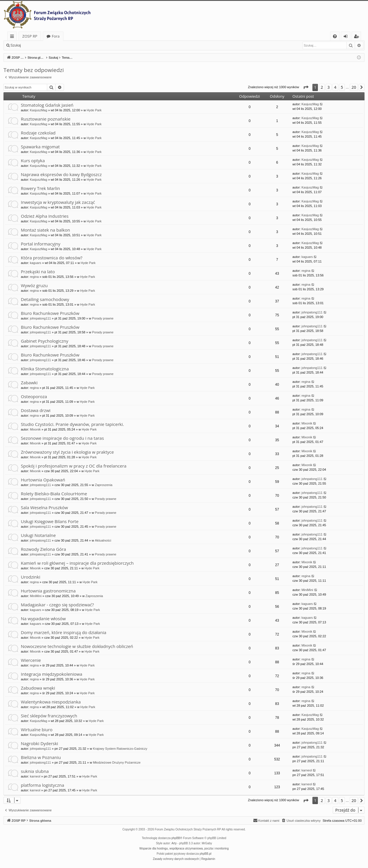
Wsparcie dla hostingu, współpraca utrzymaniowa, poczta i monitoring (184, 848)
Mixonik (35, 429)
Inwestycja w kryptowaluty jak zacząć (58, 202)
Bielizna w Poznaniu (41, 757)
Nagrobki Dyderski (40, 743)
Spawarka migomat (40, 147)
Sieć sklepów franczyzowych (49, 716)
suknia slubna (35, 771)
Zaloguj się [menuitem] (347, 37)
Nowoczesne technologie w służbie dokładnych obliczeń (77, 646)
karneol (35, 776)
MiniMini (36, 596)
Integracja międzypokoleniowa (52, 674)
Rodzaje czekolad (38, 133)
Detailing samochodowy (45, 299)
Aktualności (103, 540)
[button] (306, 87)
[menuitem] (335, 36)
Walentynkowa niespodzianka (51, 702)
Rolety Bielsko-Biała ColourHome (54, 494)
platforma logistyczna (42, 785)
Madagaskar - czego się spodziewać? (57, 605)
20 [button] (354, 87)
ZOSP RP (30, 36)
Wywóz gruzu (34, 285)
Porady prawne (103, 318)
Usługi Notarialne (38, 535)
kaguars (35, 263)
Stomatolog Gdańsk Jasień (47, 105)
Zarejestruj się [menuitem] (358, 37)
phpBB (176, 838)
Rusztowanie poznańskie (46, 119)
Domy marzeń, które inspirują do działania (64, 632)
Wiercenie (31, 660)
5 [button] (342, 87)
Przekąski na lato (38, 272)
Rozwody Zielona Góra (43, 549)
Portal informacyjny (41, 244)
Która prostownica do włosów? (52, 258)
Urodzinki (31, 577)
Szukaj (16, 45)
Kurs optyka (33, 160)
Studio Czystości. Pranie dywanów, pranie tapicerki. (72, 424)
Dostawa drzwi (36, 410)
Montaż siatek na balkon (45, 230)
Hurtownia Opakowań (43, 480)
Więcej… (13, 37)
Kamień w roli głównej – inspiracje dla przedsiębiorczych (77, 563)
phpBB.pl (205, 854)
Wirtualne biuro (37, 730)
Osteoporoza (34, 396)
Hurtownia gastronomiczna (48, 591)
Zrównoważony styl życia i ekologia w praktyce (67, 452)
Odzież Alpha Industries (45, 216)
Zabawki (29, 383)
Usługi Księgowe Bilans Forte (50, 521)
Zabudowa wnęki (38, 688)
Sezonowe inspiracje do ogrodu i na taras (62, 438)
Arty (174, 843)
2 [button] (322, 87)
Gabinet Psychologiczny (45, 341)
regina (34, 277)
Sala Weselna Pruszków (44, 507)
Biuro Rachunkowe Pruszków (50, 313)
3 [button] (329, 87)
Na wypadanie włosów (43, 618)
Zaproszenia (104, 485)
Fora (56, 36)
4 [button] (335, 87)
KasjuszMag (39, 110)
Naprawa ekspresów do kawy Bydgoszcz (61, 174)
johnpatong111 (40, 318)
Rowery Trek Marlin (40, 188)
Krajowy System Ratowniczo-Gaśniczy (120, 749)
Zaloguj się (38, 45)
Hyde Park (94, 110)
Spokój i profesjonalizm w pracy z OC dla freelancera (74, 466)
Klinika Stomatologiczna (45, 369)
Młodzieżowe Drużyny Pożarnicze (117, 762)
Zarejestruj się (66, 45)
